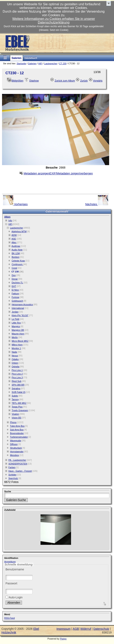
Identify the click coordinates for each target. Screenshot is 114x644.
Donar (15, 279)
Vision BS (16, 418)
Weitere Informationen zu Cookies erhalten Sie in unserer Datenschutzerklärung (54, 21)
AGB (76, 629)
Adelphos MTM (19, 231)
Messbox (14, 455)
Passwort (11, 583)
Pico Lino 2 (17, 374)
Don (14, 275)
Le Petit (15, 319)
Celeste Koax (18, 261)
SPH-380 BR (18, 385)
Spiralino (16, 388)
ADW (14, 235)
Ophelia (15, 367)
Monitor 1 (16, 348)
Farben (12, 467)
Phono (13, 422)
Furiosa (15, 297)
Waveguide (16, 441)
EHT (14, 286)
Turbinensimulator (19, 437)
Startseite (21, 63)
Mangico (16, 326)
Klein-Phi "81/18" (20, 315)
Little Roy (16, 323)
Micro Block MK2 (20, 341)
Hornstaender (17, 452)
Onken (15, 363)
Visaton (15, 414)
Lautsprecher (51, 63)
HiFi (40, 63)
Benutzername (15, 569)
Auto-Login (14, 597)
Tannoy (15, 399)
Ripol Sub (16, 381)
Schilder (12, 475)
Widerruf (86, 629)
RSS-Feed (9, 618)
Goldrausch (17, 301)
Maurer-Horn (18, 334)
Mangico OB (18, 330)
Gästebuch (31, 58)
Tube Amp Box (17, 426)
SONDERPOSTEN (18, 464)
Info (10, 220)
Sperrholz (13, 478)
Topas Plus (17, 407)
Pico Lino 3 (17, 377)
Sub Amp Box (17, 430)
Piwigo (63, 639)
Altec (14, 242)
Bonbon (15, 257)
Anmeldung (10, 562)
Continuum (17, 264)
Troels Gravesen (20, 410)
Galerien (16, 58)
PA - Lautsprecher (17, 460)
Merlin (15, 337)
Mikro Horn (17, 345)
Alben (7, 217)
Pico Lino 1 (17, 370)
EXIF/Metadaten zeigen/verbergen (56, 172)
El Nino (15, 290)
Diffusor (14, 444)
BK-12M (16, 253)
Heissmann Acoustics (22, 304)
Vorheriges (15, 200)
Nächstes (97, 200)
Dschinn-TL (17, 283)
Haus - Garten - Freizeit (20, 471)
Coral (14, 268)
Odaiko (15, 359)
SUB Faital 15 (19, 392)
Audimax (16, 246)
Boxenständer (17, 433)
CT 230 (63, 63)
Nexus (15, 356)
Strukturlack (16, 448)
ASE (14, 239)
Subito (15, 396)
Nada (14, 352)
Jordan (15, 312)
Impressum (63, 629)
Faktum (15, 294)
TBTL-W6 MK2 (19, 403)
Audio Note (17, 250)
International (18, 308)
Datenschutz (101, 629)
